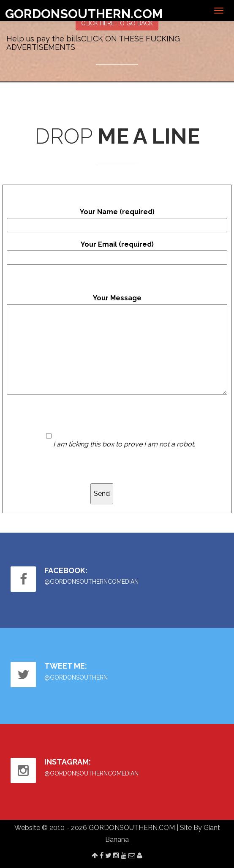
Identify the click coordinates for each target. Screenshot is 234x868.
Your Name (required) (117, 220)
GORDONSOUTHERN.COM (84, 14)
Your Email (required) (117, 253)
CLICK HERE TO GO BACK (117, 23)
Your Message (117, 344)
